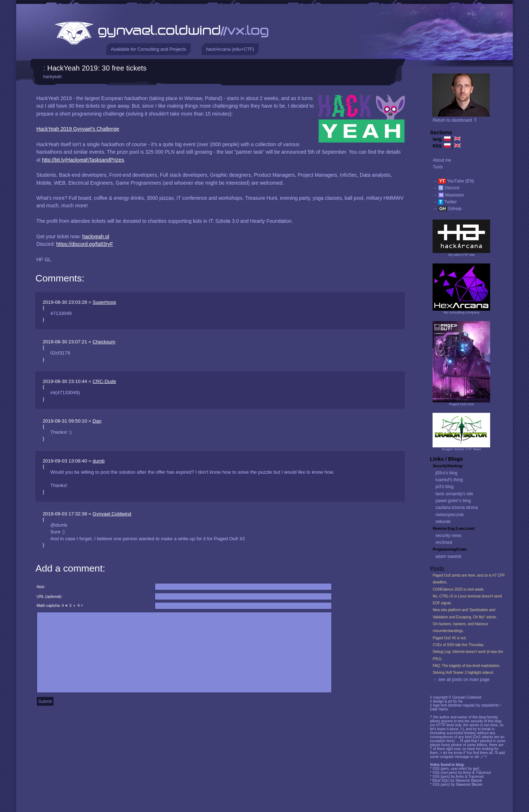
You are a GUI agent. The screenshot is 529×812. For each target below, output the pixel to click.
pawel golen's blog (453, 501)
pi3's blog (444, 487)
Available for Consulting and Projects (148, 49)
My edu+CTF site (462, 255)
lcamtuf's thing (449, 480)
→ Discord (446, 188)
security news (449, 536)
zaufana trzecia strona (457, 507)
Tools (438, 167)
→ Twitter (445, 202)
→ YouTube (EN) (453, 181)
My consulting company (461, 312)
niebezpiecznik (450, 515)
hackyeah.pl (96, 236)
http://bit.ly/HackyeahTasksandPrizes (83, 160)
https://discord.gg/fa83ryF (85, 244)
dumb (98, 461)
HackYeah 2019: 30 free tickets (97, 68)
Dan (97, 421)
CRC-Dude (104, 381)
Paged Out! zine (462, 404)
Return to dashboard (455, 120)
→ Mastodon (448, 195)
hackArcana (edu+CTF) (230, 49)
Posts (437, 568)
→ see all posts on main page (461, 680)
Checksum (104, 342)
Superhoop (104, 302)
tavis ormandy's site (454, 494)
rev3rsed (444, 542)
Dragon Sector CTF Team (462, 449)
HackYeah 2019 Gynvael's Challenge (78, 129)
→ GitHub (447, 209)
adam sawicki (448, 556)
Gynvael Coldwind (112, 514)
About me (442, 160)
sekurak (443, 522)
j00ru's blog (446, 473)
